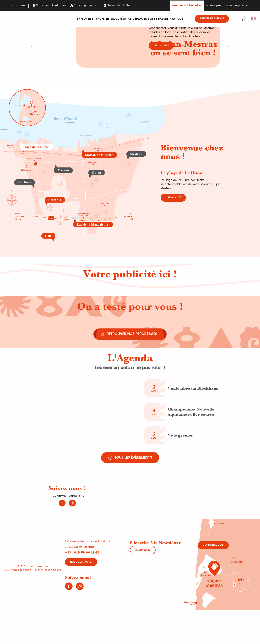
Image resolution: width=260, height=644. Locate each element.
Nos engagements (237, 6)
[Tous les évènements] (130, 458)
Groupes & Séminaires (187, 6)
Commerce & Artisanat (52, 6)
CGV (7, 570)
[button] (244, 19)
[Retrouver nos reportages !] (130, 334)
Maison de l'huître (119, 6)
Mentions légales (21, 570)
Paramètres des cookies (47, 570)
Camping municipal (87, 6)
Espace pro (213, 6)
